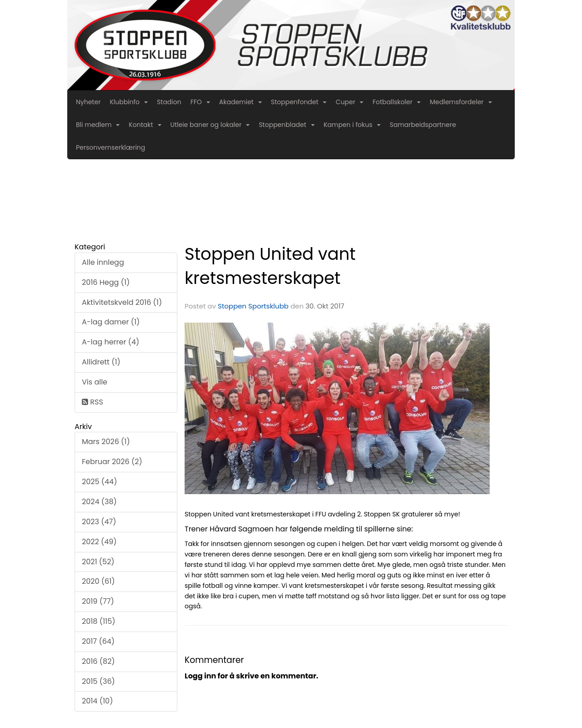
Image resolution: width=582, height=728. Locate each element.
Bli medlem (98, 125)
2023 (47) (99, 522)
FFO (200, 102)
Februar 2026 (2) (112, 462)
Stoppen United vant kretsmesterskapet (270, 266)
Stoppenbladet (286, 125)
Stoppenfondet (299, 102)
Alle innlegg (103, 262)
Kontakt (145, 125)
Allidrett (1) (101, 362)
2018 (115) (99, 621)
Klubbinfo (129, 102)
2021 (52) (98, 562)
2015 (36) (98, 681)
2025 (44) (99, 482)
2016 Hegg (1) (106, 282)
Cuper (349, 102)
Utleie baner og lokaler (210, 125)
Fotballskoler (396, 102)
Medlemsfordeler (461, 102)
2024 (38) (99, 502)
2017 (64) (98, 641)
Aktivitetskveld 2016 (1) (122, 302)
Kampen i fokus (352, 125)
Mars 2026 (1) (106, 442)
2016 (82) (98, 661)
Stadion (169, 102)
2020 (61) (98, 581)
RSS (93, 402)
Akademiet (241, 102)
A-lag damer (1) (111, 322)
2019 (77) (98, 601)
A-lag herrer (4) (110, 342)
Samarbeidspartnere (423, 125)
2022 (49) (99, 542)
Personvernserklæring (110, 147)
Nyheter (88, 102)
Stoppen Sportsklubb (253, 306)
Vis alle (95, 382)
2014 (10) (97, 701)
